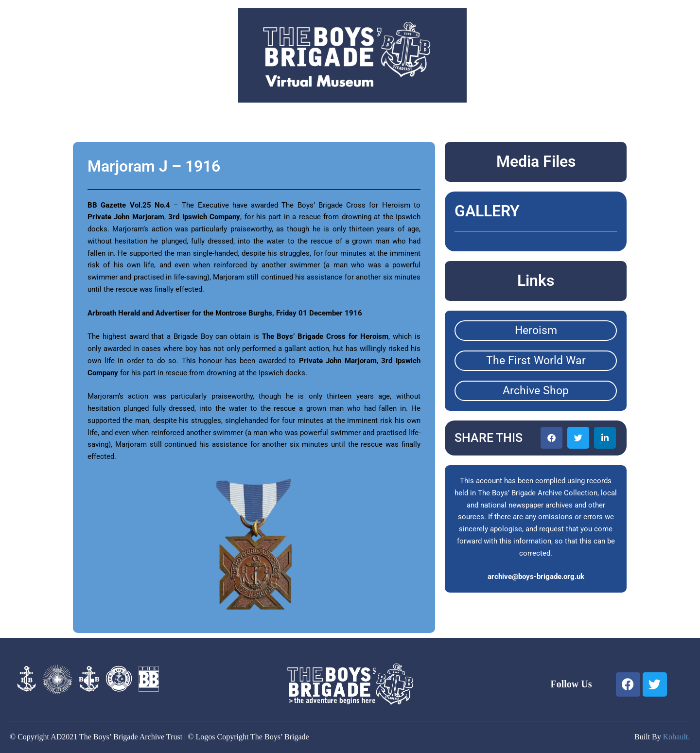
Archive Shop (536, 391)
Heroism (536, 330)
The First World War (536, 360)
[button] (551, 438)
